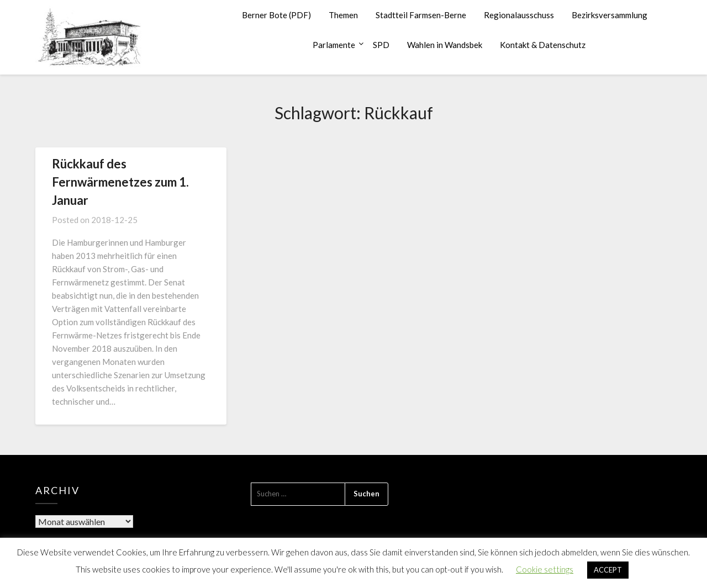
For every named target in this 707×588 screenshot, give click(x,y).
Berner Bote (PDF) (276, 15)
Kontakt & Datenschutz (543, 45)
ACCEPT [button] (608, 570)
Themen (343, 15)
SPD (381, 45)
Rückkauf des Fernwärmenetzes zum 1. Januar (120, 182)
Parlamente (334, 45)
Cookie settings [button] (545, 569)
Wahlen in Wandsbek (445, 45)
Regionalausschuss (519, 15)
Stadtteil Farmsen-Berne (421, 15)
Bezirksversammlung (610, 15)
